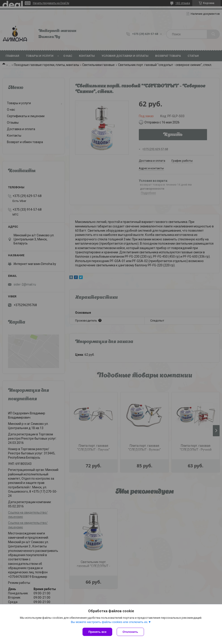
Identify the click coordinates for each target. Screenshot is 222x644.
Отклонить (130, 632)
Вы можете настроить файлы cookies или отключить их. (110, 622)
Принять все (97, 632)
